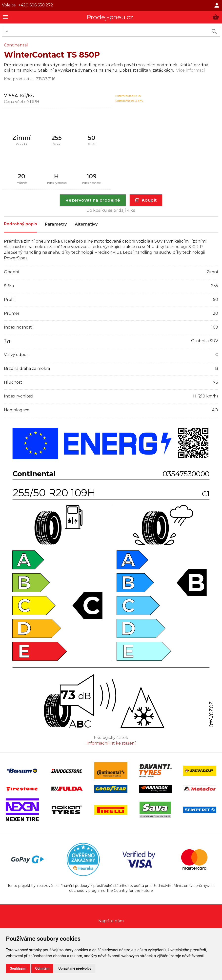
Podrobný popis (20, 224)
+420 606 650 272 (36, 5)
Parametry (56, 225)
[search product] (214, 31)
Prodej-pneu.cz (110, 17)
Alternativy (86, 225)
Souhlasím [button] (18, 968)
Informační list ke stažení (111, 743)
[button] (216, 17)
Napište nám (111, 921)
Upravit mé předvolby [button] (75, 968)
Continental (16, 45)
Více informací (191, 70)
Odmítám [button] (42, 968)
